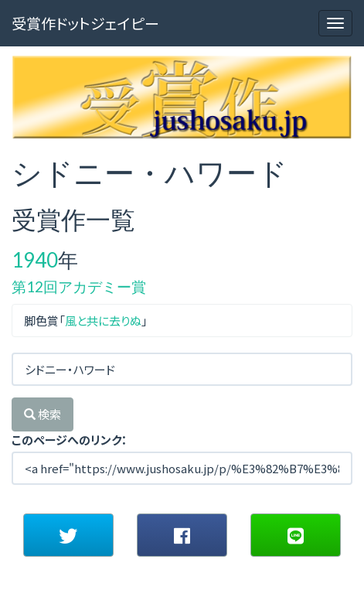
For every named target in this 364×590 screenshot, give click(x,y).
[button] (68, 535)
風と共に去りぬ (103, 321)
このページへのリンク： (70, 440)
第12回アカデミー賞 (79, 286)
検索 (43, 414)
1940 (35, 260)
